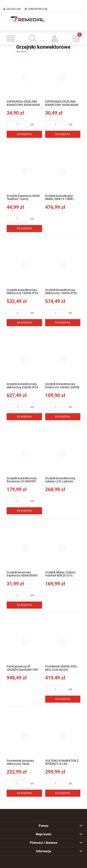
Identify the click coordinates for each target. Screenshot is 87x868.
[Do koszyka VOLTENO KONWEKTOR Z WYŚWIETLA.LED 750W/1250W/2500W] (63, 793)
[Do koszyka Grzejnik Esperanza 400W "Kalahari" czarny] (24, 229)
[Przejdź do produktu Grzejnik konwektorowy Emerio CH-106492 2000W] (63, 360)
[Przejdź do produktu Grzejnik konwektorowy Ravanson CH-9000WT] (24, 454)
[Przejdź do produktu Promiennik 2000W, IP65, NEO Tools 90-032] (63, 642)
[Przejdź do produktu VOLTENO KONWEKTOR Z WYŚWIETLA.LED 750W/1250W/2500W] (63, 736)
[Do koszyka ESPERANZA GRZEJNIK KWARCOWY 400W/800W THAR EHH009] (63, 134)
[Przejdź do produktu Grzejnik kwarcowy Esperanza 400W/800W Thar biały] (24, 548)
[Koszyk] (76, 38)
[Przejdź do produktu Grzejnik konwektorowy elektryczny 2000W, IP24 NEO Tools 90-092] (24, 360)
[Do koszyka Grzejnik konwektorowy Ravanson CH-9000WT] (24, 511)
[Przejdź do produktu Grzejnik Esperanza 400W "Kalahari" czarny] (24, 171)
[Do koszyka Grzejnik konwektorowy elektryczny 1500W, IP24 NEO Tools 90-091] (63, 323)
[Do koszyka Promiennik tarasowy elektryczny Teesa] (24, 793)
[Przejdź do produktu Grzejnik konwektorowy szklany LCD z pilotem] (63, 454)
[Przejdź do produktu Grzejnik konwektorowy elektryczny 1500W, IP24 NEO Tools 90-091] (63, 266)
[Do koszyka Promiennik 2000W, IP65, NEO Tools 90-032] (63, 699)
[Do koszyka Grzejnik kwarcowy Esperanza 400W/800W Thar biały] (24, 605)
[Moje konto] (54, 39)
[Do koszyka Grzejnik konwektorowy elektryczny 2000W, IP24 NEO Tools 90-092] (24, 417)
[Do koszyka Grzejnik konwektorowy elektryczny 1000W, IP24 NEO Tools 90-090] (24, 323)
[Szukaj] (33, 38)
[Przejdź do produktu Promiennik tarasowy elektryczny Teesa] (24, 736)
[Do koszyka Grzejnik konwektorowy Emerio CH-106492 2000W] (63, 417)
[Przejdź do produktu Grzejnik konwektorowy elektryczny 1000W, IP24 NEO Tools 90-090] (24, 266)
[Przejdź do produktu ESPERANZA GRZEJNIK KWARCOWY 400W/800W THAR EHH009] (63, 77)
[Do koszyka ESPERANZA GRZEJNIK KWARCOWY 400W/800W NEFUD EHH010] (24, 134)
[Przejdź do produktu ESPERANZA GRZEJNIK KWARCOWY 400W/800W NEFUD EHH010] (24, 77)
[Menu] (11, 39)
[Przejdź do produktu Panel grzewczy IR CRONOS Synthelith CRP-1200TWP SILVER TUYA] (24, 642)
